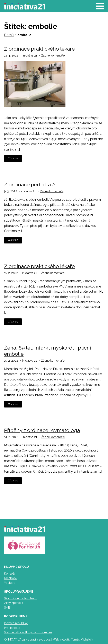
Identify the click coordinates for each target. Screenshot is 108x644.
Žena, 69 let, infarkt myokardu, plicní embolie (48, 351)
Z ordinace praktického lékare (39, 49)
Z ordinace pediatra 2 (29, 184)
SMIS (7, 608)
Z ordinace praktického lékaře (39, 266)
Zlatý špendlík (13, 603)
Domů (9, 35)
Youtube (10, 583)
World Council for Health (21, 598)
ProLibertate (12, 628)
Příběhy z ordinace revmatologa (42, 430)
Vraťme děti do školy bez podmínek (28, 632)
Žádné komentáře (53, 55)
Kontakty (10, 574)
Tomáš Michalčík (82, 639)
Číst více (13, 158)
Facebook (11, 578)
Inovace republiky (16, 623)
